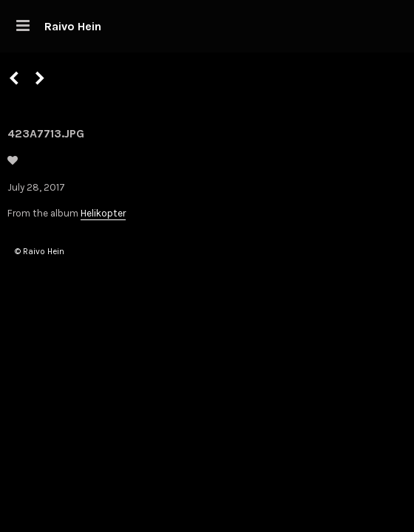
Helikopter (103, 213)
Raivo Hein (73, 26)
